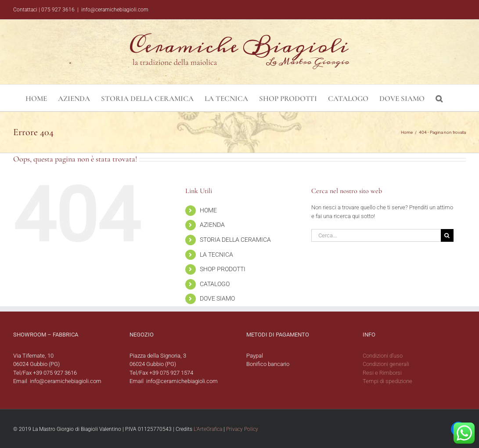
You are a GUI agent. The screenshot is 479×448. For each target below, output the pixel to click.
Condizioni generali (386, 364)
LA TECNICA (216, 254)
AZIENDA (212, 225)
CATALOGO (215, 284)
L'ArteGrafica (208, 429)
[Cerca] (447, 235)
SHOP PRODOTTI (223, 269)
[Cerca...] (376, 235)
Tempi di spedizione (387, 381)
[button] (439, 98)
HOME (208, 210)
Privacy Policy (242, 429)
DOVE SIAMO (217, 298)
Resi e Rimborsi (382, 373)
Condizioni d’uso (383, 356)
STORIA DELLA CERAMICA (235, 240)
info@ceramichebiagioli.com (115, 10)
